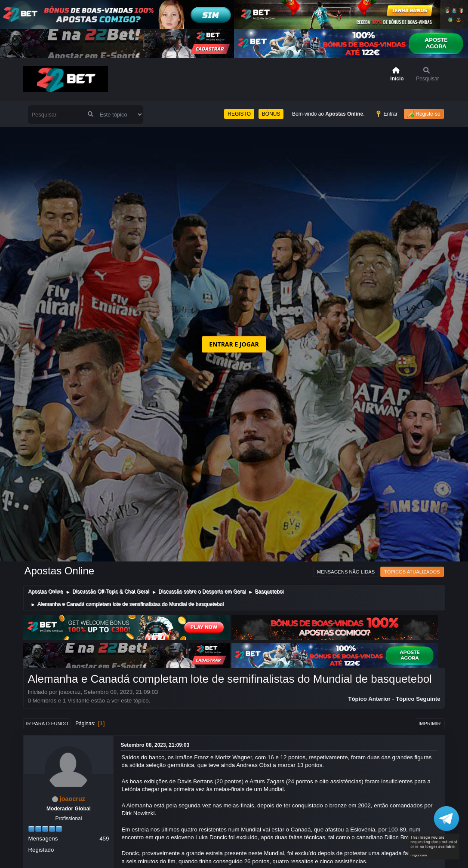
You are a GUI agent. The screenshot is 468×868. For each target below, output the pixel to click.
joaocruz (72, 799)
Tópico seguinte (418, 699)
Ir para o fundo (47, 724)
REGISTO (239, 114)
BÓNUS (271, 114)
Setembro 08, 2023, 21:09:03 (155, 745)
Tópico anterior (369, 699)
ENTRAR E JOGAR (234, 344)
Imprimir (430, 724)
